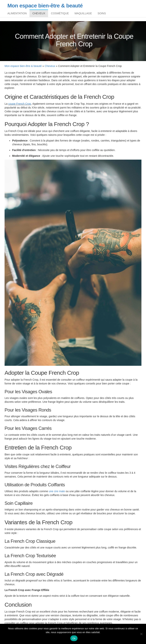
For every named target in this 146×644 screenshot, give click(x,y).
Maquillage (83, 14)
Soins (102, 14)
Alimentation (17, 14)
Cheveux (39, 14)
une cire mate (57, 493)
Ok (74, 638)
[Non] (141, 634)
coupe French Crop (20, 106)
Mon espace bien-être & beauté (45, 6)
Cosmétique (60, 14)
